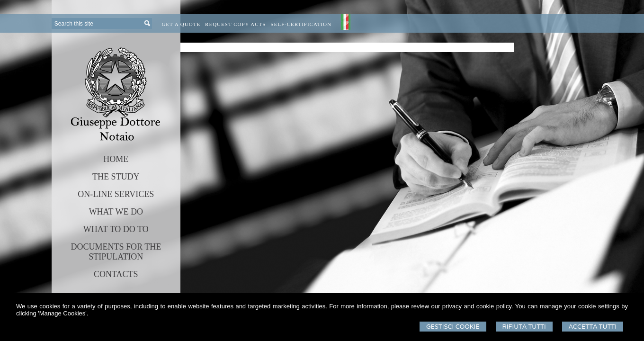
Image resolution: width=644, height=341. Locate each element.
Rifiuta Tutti (524, 327)
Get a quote (181, 24)
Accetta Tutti (593, 327)
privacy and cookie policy (477, 306)
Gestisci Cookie (453, 327)
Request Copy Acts (235, 24)
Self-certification (301, 24)
